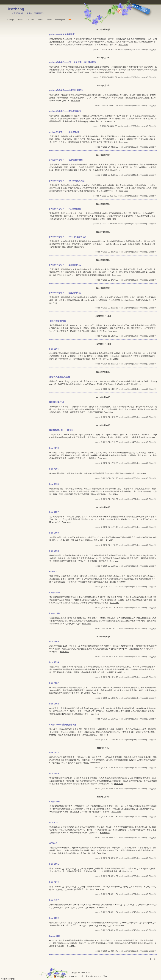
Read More (123, 45)
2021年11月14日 (103, 316)
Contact (40, 20)
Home (20, 20)
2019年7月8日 (103, 797)
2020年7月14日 (103, 372)
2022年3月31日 (103, 155)
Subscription (60, 20)
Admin (49, 20)
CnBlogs (11, 20)
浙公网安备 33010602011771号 (69, 976)
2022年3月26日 (103, 288)
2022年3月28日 (103, 232)
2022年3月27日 (103, 260)
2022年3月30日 (103, 204)
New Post (30, 20)
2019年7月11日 (103, 507)
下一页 (153, 959)
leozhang (16, 9)
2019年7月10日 (103, 637)
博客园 (74, 973)
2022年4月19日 (103, 30)
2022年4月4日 (103, 86)
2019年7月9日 (103, 748)
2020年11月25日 (103, 344)
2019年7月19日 (103, 397)
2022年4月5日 (103, 58)
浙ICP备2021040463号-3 (96, 976)
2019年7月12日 (103, 425)
